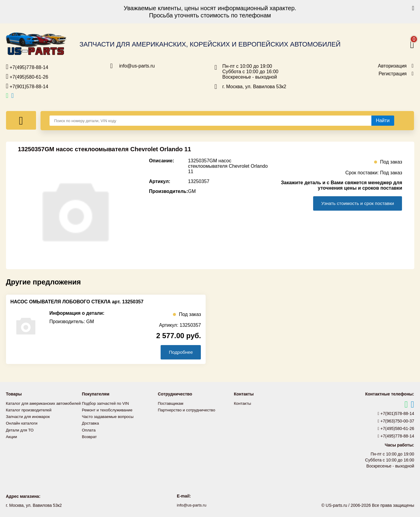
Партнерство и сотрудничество (188, 410)
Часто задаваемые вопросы (109, 416)
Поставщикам (171, 403)
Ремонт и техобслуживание (109, 410)
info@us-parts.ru (137, 66)
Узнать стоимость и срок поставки (355, 203)
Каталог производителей (30, 416)
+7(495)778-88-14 (27, 67)
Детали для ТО (21, 436)
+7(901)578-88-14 (27, 86)
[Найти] (383, 121)
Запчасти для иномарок (29, 423)
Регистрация (393, 74)
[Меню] (21, 120)
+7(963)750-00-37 (396, 421)
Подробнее (180, 352)
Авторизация (392, 66)
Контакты (243, 403)
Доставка (91, 423)
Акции (12, 443)
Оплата (89, 430)
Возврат (90, 436)
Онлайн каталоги (23, 430)
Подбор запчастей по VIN (107, 403)
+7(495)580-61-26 (27, 77)
